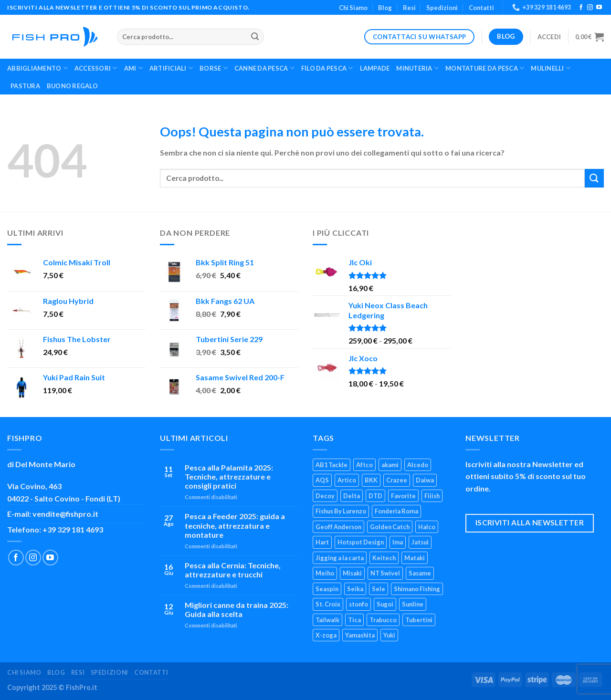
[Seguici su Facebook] (581, 8)
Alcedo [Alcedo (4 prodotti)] (418, 465)
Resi (409, 8)
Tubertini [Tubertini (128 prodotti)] (419, 620)
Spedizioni (442, 8)
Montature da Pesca (485, 68)
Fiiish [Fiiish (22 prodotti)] (432, 496)
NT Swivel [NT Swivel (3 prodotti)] (385, 573)
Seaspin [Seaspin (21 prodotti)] (327, 589)
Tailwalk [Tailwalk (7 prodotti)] (327, 620)
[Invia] (255, 37)
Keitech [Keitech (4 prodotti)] (384, 558)
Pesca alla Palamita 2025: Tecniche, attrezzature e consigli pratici (229, 476)
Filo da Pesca (327, 68)
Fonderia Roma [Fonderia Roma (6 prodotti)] (396, 511)
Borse (214, 68)
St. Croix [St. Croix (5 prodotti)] (328, 604)
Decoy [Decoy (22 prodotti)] (325, 496)
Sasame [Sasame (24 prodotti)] (420, 573)
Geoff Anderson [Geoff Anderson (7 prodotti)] (338, 527)
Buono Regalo (72, 86)
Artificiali (171, 68)
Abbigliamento (37, 68)
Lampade (375, 68)
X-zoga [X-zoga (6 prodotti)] (326, 635)
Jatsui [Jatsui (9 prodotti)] (420, 542)
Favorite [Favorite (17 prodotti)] (403, 496)
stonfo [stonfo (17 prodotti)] (358, 604)
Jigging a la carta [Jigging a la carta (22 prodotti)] (340, 558)
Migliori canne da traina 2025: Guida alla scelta (237, 609)
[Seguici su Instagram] (590, 8)
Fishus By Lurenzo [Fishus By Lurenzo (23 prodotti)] (341, 511)
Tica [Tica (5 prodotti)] (354, 620)
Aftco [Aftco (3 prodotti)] (364, 465)
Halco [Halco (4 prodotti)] (427, 527)
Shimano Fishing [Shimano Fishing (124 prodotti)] (417, 589)
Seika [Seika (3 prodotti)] (355, 589)
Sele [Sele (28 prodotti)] (379, 589)
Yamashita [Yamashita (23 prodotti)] (360, 635)
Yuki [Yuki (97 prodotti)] (389, 635)
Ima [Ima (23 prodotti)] (398, 542)
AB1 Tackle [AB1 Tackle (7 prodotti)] (332, 465)
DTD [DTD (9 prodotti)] (375, 496)
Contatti (481, 8)
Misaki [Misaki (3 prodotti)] (352, 573)
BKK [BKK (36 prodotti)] (371, 480)
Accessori (96, 68)
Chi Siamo (353, 8)
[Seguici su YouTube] (599, 8)
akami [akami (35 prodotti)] (390, 465)
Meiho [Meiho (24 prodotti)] (325, 573)
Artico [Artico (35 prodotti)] (347, 480)
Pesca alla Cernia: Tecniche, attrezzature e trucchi (233, 570)
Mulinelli (551, 68)
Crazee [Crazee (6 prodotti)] (397, 480)
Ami (133, 68)
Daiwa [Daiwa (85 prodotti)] (425, 480)
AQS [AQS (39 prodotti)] (322, 480)
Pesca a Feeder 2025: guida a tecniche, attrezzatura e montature (235, 525)
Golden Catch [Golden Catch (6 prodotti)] (390, 527)
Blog (385, 8)
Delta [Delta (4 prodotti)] (352, 496)
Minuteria (417, 68)
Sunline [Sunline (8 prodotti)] (413, 604)
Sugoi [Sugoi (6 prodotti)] (385, 604)
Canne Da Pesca (264, 68)
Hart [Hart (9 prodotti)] (322, 542)
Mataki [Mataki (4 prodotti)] (415, 558)
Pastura (25, 86)
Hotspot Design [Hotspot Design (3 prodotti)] (361, 542)
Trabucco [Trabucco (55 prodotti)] (383, 620)
